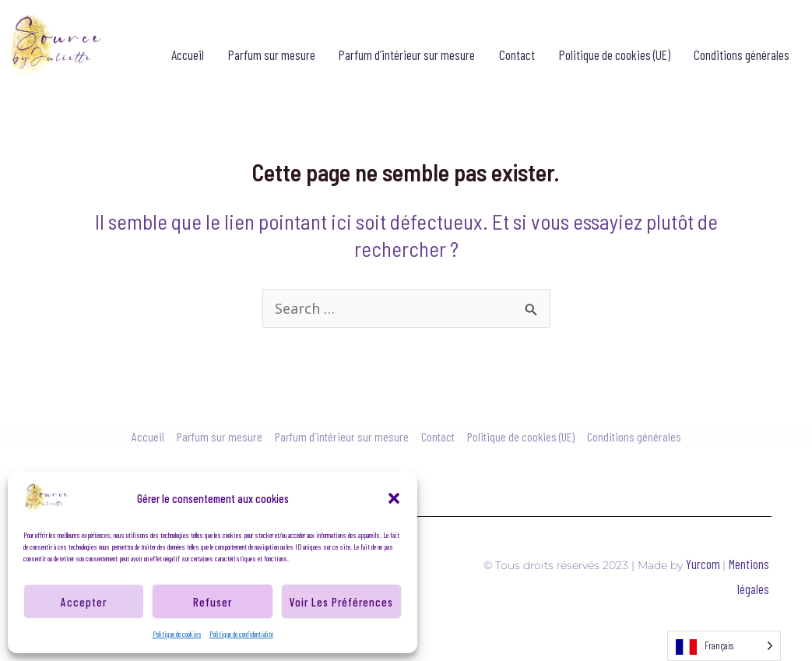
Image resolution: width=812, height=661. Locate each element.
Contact (517, 54)
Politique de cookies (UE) (615, 54)
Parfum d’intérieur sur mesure (407, 54)
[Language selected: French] (724, 646)
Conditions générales (742, 54)
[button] (394, 498)
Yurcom (704, 564)
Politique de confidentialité (241, 634)
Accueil (188, 54)
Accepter (84, 602)
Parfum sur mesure (272, 54)
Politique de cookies (177, 634)
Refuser (213, 602)
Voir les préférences (341, 602)
